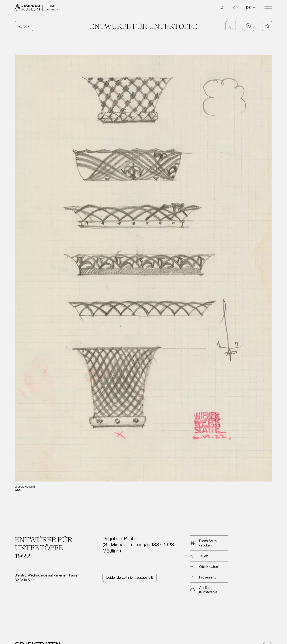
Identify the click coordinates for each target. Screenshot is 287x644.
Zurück (24, 26)
